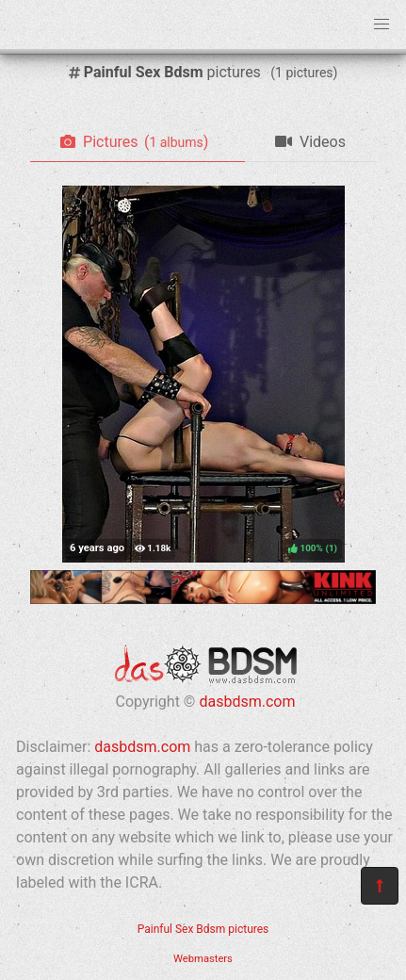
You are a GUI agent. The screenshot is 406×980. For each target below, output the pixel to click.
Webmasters (203, 959)
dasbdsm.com (247, 702)
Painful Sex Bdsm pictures (203, 929)
